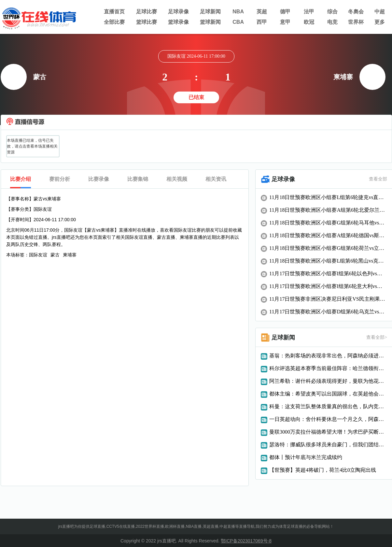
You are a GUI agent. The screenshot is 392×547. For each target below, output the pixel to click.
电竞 (332, 22)
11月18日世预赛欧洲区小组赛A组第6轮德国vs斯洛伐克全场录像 (328, 235)
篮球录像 (178, 22)
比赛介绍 (21, 179)
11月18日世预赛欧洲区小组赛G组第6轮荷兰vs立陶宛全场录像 (328, 248)
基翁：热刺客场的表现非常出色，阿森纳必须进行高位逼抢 (328, 356)
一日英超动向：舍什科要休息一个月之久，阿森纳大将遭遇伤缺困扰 (328, 419)
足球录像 (178, 12)
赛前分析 (60, 179)
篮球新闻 (210, 22)
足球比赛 (147, 12)
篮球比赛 (147, 22)
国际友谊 (38, 255)
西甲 (262, 22)
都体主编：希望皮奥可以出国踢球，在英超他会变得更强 (328, 394)
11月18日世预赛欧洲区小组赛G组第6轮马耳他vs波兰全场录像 (328, 223)
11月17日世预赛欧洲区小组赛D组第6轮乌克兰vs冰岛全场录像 (328, 312)
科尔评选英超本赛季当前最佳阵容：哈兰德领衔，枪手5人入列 (328, 368)
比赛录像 (99, 179)
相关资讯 (216, 179)
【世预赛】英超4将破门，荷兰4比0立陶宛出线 (323, 470)
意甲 (285, 22)
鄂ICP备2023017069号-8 (246, 541)
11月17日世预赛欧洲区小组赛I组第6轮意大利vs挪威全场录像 (328, 286)
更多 (380, 22)
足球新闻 (210, 12)
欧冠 (309, 22)
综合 (332, 12)
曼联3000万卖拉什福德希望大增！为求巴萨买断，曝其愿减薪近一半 (328, 432)
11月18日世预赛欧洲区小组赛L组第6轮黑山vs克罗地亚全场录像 (328, 261)
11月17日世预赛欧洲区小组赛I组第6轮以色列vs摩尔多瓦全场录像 (328, 273)
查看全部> (377, 337)
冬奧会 (356, 12)
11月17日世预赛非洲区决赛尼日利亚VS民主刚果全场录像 (328, 299)
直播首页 (114, 12)
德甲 (285, 12)
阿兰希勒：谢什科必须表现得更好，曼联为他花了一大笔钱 (328, 381)
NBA (238, 12)
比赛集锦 (138, 179)
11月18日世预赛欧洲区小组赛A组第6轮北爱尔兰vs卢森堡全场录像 (328, 210)
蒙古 (55, 255)
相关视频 (177, 179)
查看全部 (378, 179)
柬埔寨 (70, 255)
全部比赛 (114, 22)
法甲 (309, 12)
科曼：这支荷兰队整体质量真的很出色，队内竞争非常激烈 (328, 406)
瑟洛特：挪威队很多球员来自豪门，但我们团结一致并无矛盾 (328, 445)
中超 (380, 12)
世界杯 (356, 22)
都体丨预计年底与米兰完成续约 (306, 457)
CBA (238, 22)
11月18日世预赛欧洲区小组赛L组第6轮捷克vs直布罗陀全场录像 (328, 197)
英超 (262, 12)
